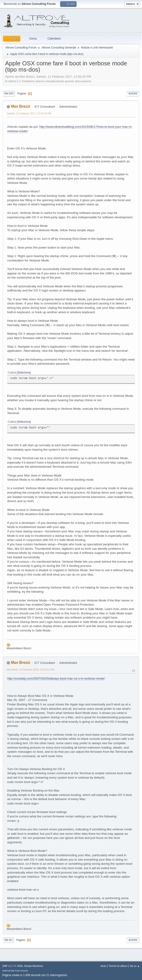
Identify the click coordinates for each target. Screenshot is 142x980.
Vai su (8, 940)
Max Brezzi (20, 106)
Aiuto (103, 966)
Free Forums (22, 971)
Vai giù (9, 94)
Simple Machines (34, 966)
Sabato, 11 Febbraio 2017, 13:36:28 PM (29, 113)
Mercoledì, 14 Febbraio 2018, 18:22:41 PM (30, 670)
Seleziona (24, 373)
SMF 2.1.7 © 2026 (12, 966)
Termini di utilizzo (118, 966)
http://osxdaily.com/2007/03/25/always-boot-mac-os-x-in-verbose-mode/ (56, 678)
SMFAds (7, 971)
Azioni (133, 94)
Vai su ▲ (135, 966)
